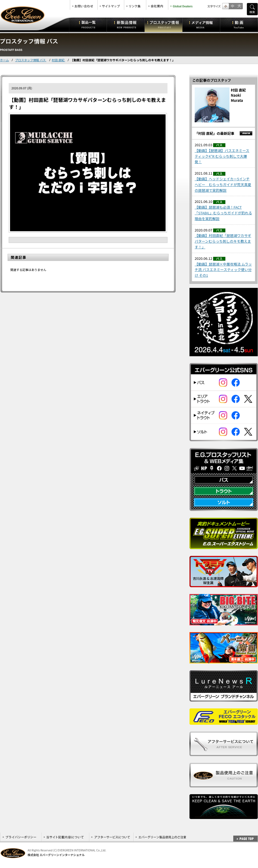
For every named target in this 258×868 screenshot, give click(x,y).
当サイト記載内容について (65, 837)
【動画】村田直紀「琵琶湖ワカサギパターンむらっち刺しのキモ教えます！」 (223, 241)
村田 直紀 (59, 60)
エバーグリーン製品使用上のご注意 (161, 837)
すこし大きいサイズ (232, 6)
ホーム (4, 60)
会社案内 (157, 5)
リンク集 (135, 5)
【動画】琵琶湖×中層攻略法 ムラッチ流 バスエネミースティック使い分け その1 (223, 270)
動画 (239, 25)
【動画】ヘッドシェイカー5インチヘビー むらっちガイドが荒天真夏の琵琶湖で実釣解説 (223, 185)
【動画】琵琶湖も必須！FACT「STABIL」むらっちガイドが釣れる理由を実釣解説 (223, 213)
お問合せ (84, 5)
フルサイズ (239, 6)
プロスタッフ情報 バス (31, 60)
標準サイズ (226, 6)
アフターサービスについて (111, 837)
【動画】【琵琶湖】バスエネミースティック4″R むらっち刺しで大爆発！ (222, 156)
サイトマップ (111, 5)
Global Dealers (182, 5)
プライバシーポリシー (21, 837)
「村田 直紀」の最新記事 (215, 133)
